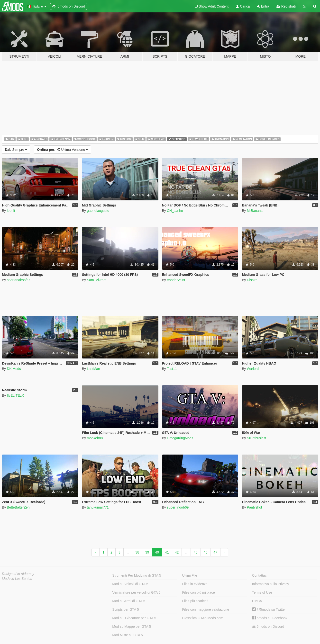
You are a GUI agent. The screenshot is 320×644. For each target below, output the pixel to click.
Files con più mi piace (199, 592)
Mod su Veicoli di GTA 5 (130, 584)
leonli (11, 211)
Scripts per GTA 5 (125, 609)
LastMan (93, 369)
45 (196, 552)
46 (206, 552)
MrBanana (255, 211)
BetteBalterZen (18, 507)
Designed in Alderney (18, 574)
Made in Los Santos (17, 579)
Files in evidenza (195, 584)
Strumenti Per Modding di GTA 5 (137, 575)
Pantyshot (254, 507)
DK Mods (14, 369)
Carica (243, 6)
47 (215, 552)
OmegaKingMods (180, 438)
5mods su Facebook (270, 618)
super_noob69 (178, 507)
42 (177, 552)
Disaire (252, 280)
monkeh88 (95, 438)
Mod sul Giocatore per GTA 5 (134, 618)
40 (157, 552)
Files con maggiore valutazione (206, 609)
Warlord (253, 369)
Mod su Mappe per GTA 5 (132, 626)
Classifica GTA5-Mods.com (203, 618)
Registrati (286, 6)
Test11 (172, 369)
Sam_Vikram (97, 280)
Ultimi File (190, 575)
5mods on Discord (268, 627)
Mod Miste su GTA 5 (128, 635)
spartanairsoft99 (19, 280)
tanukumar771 (98, 507)
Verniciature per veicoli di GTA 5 (136, 592)
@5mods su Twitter (269, 609)
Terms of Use (262, 592)
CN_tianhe (175, 211)
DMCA (257, 601)
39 (147, 552)
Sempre (16, 150)
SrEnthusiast (256, 438)
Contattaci (260, 575)
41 (167, 552)
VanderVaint (176, 280)
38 (137, 552)
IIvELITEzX (15, 395)
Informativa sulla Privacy (271, 584)
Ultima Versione (62, 150)
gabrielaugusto (98, 211)
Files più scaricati (195, 601)
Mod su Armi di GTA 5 (129, 601)
